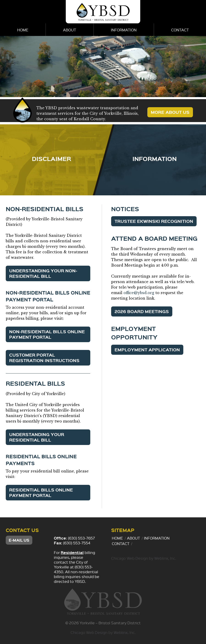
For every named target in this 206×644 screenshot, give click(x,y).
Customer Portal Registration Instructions (44, 358)
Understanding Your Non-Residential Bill (43, 273)
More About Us (170, 112)
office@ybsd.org (139, 293)
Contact (180, 30)
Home (23, 30)
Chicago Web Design (130, 558)
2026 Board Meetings (142, 311)
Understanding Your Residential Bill (37, 437)
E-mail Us (19, 540)
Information (124, 30)
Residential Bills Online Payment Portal (41, 493)
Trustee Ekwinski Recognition (154, 221)
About (70, 30)
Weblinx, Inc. (165, 558)
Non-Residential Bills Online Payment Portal (47, 334)
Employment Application (147, 350)
